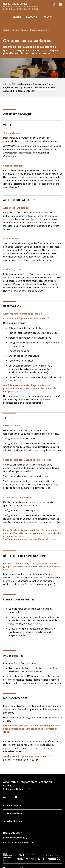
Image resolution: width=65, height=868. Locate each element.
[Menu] (61, 4)
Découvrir (32, 17)
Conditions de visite (45, 88)
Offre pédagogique (22, 84)
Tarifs (50, 84)
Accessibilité (10, 91)
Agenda (48, 17)
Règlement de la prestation (18, 88)
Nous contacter (27, 91)
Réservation (39, 84)
